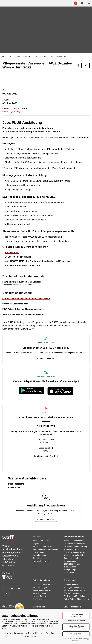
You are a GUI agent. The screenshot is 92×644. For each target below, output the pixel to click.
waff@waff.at (9, 551)
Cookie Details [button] (76, 634)
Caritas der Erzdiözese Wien (15, 292)
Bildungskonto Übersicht (74, 576)
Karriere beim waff (41, 550)
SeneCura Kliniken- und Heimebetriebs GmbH (23, 303)
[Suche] (89, 3)
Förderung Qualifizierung (44, 606)
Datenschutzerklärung (81, 639)
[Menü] (82, 3)
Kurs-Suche (69, 561)
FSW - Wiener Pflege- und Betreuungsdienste (23, 298)
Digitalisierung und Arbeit (74, 541)
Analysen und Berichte (43, 535)
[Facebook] (5, 577)
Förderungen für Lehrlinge (75, 585)
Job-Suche (38, 588)
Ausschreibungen (40, 544)
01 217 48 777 (46, 415)
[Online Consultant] (76, 3)
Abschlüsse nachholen (73, 529)
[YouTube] (12, 577)
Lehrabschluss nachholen (75, 532)
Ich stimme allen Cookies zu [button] (76, 616)
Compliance (38, 547)
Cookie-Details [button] (68, 639)
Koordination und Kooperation (46, 538)
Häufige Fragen (70, 558)
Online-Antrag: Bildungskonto (76, 588)
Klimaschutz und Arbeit (73, 544)
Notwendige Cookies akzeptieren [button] (76, 627)
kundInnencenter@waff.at (46, 445)
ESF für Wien (39, 541)
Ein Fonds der (9, 564)
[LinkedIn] (6, 582)
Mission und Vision (41, 529)
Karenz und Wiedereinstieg (75, 535)
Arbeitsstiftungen (40, 576)
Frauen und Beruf (71, 538)
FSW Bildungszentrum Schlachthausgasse (22, 271)
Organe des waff (40, 532)
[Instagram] (19, 577)
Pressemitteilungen (72, 600)
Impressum (76, 641)
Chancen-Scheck (71, 573)
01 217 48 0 (8, 554)
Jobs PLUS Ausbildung (43, 573)
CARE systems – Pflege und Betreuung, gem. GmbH (26, 287)
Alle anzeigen (14, 476)
